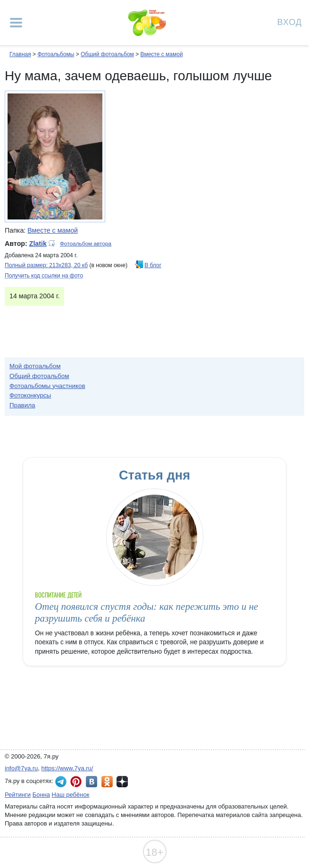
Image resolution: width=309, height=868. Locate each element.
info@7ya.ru (21, 768)
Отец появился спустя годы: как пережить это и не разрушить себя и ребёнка (146, 612)
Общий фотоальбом (107, 54)
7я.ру (122, 782)
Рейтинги (18, 795)
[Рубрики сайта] (16, 23)
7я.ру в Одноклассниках (107, 782)
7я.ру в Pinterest (76, 782)
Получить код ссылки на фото (44, 276)
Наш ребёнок (71, 795)
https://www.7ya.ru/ (67, 768)
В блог (153, 265)
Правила (22, 405)
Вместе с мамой (162, 54)
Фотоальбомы (56, 54)
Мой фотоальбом (35, 366)
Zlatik (38, 244)
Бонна (41, 795)
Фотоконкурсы (30, 395)
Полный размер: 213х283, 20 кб (46, 265)
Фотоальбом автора (86, 244)
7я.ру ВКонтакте (92, 782)
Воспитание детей (58, 595)
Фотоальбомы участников (47, 386)
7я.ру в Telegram (61, 782)
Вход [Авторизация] (290, 21)
